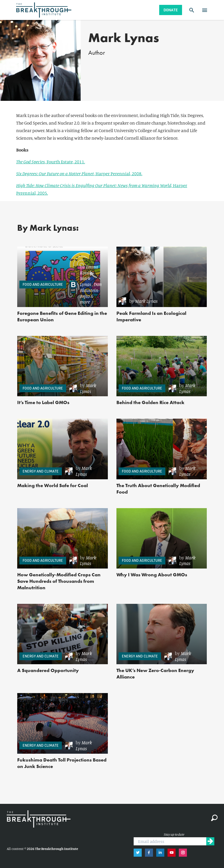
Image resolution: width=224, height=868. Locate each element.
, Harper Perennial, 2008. (79, 173)
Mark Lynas (86, 281)
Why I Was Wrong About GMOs (152, 575)
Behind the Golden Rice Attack (150, 402)
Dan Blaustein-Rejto (91, 290)
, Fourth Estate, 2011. (51, 162)
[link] (86, 284)
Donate (171, 10)
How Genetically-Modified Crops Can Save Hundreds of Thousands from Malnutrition (59, 581)
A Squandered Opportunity (48, 670)
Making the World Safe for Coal (53, 485)
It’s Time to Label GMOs (43, 402)
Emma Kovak (89, 270)
